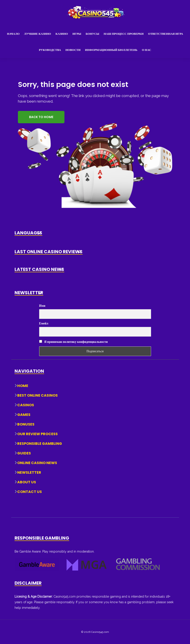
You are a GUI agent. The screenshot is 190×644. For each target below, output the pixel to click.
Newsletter (29, 472)
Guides (24, 453)
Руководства (50, 50)
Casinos (26, 405)
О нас (146, 50)
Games (24, 415)
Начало (13, 34)
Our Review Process (37, 434)
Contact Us (30, 492)
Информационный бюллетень (111, 50)
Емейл (44, 323)
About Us (27, 482)
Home (23, 386)
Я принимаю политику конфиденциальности (74, 342)
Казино (62, 34)
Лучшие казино (37, 34)
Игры (77, 34)
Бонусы (92, 34)
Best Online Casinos (37, 395)
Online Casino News (37, 463)
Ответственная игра (166, 34)
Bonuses (26, 424)
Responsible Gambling (40, 444)
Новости (73, 50)
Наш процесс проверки (124, 34)
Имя (42, 306)
